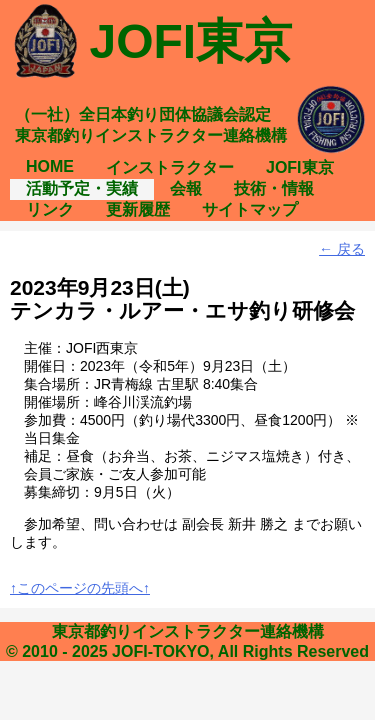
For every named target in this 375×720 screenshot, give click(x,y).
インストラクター (170, 167)
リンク (50, 209)
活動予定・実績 (82, 188)
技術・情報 (274, 188)
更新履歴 (138, 209)
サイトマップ (250, 209)
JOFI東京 (300, 167)
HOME (50, 166)
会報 (186, 188)
